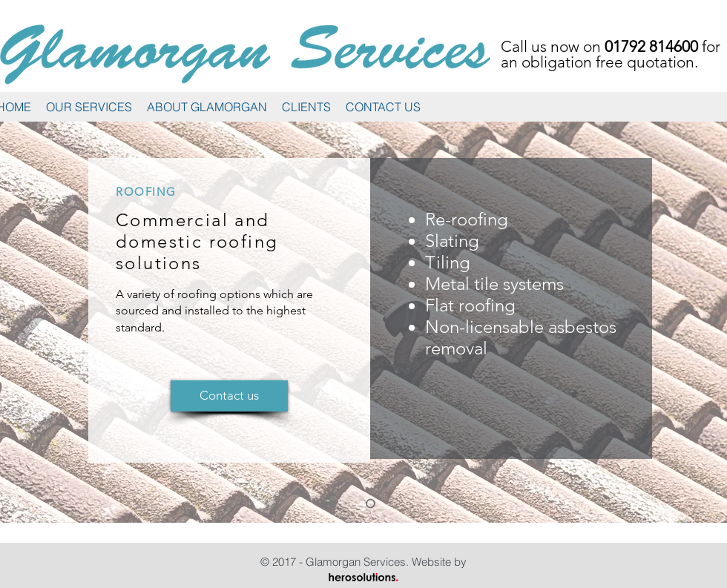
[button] (89, 107)
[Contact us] (229, 396)
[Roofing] (371, 504)
